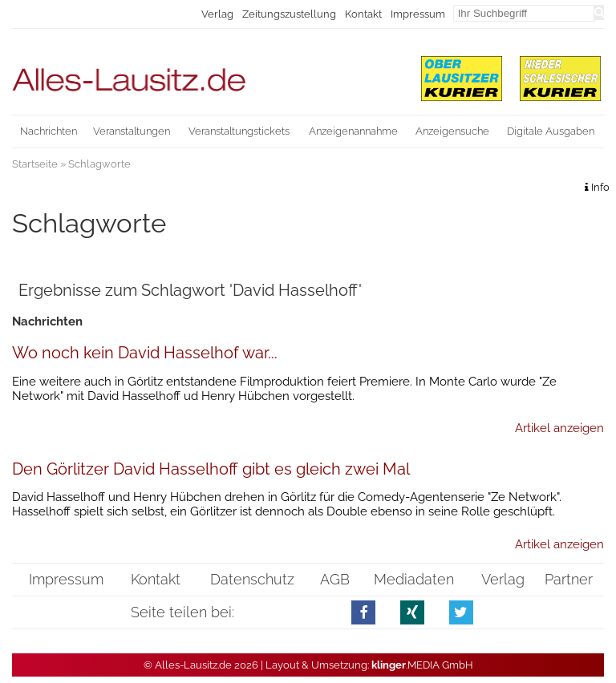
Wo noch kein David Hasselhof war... (145, 353)
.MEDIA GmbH (422, 665)
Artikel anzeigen (559, 428)
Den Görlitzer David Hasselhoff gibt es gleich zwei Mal (211, 469)
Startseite (35, 164)
